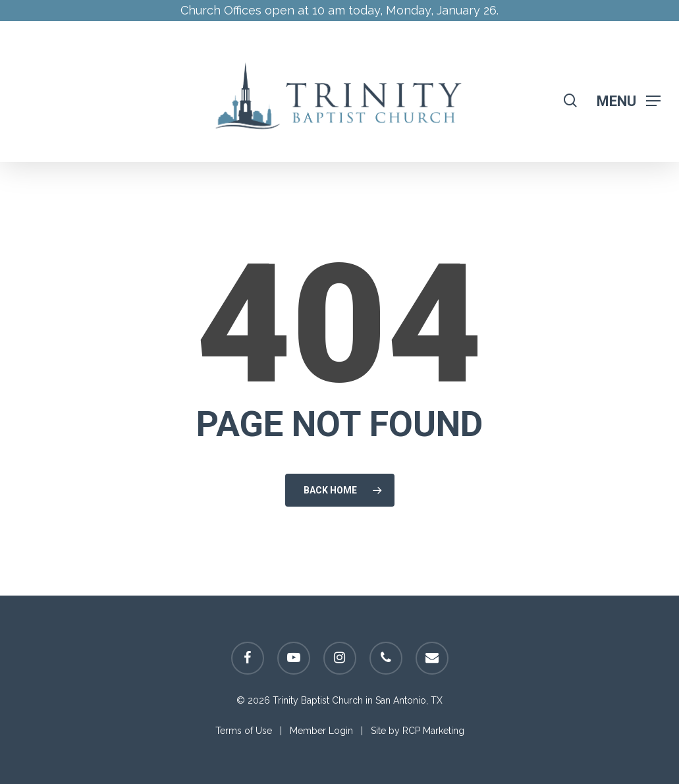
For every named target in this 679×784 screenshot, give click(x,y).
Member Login (321, 731)
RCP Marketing (433, 731)
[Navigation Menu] (629, 100)
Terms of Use (244, 731)
